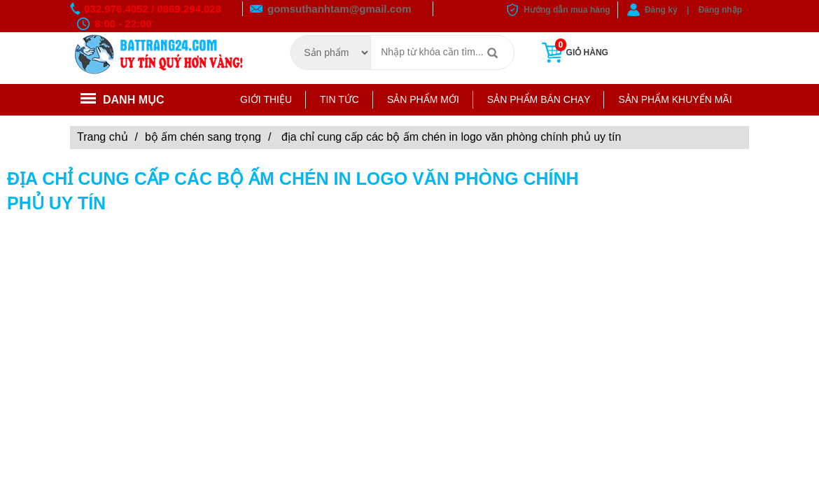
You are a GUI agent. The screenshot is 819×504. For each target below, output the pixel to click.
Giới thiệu (266, 99)
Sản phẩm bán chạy (539, 99)
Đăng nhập (720, 10)
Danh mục (122, 100)
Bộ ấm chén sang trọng (203, 137)
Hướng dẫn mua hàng (567, 10)
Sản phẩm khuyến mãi (675, 99)
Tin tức (339, 99)
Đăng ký (661, 10)
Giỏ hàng (574, 52)
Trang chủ (103, 137)
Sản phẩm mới (423, 99)
